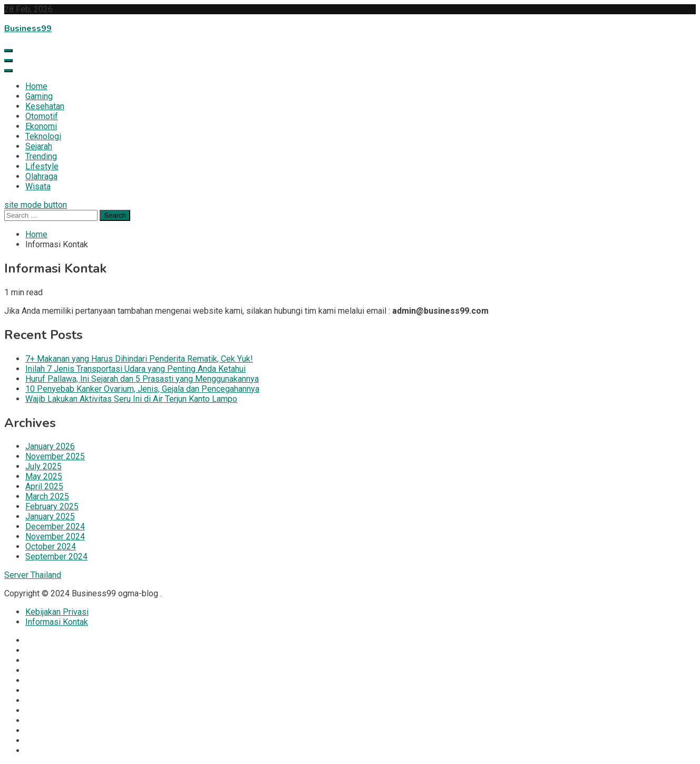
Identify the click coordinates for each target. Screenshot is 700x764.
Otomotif (42, 116)
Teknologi (43, 136)
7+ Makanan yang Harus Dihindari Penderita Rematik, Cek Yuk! (139, 359)
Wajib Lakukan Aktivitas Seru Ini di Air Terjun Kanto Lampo (131, 399)
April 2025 (44, 486)
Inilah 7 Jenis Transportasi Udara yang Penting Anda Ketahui (135, 369)
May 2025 (44, 476)
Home (36, 86)
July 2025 (43, 466)
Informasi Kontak (57, 622)
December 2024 (55, 526)
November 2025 (55, 456)
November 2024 (55, 536)
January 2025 (50, 516)
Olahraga (41, 176)
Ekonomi (41, 126)
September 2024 (56, 557)
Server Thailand (33, 575)
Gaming (39, 96)
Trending (41, 156)
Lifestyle (42, 166)
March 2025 (47, 496)
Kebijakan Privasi (57, 612)
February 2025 (52, 506)
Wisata (38, 186)
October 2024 (51, 547)
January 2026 (50, 446)
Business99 (28, 28)
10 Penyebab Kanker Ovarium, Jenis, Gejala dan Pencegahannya (142, 389)
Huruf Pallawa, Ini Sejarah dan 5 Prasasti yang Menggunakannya (142, 379)
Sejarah (39, 146)
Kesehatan (45, 106)
